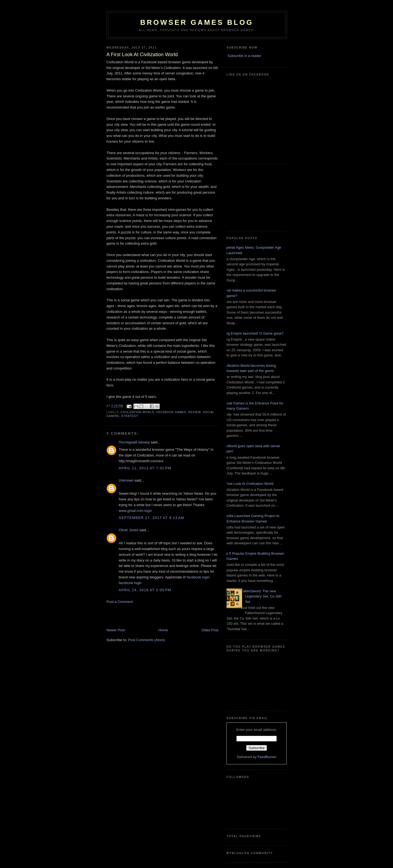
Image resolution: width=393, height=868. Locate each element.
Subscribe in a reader (245, 56)
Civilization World (137, 412)
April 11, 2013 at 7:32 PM (145, 468)
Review (194, 412)
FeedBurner (267, 757)
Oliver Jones (129, 530)
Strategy (130, 416)
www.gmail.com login (135, 511)
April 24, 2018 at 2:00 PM (145, 590)
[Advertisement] (138, 615)
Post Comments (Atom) (147, 640)
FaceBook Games (171, 412)
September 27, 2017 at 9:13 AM (151, 518)
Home (163, 630)
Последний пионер (134, 442)
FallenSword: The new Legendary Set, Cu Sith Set (261, 596)
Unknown (126, 480)
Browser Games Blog (197, 22)
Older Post (210, 630)
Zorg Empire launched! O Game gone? (253, 333)
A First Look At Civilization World (248, 484)
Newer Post (116, 630)
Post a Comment (120, 602)
